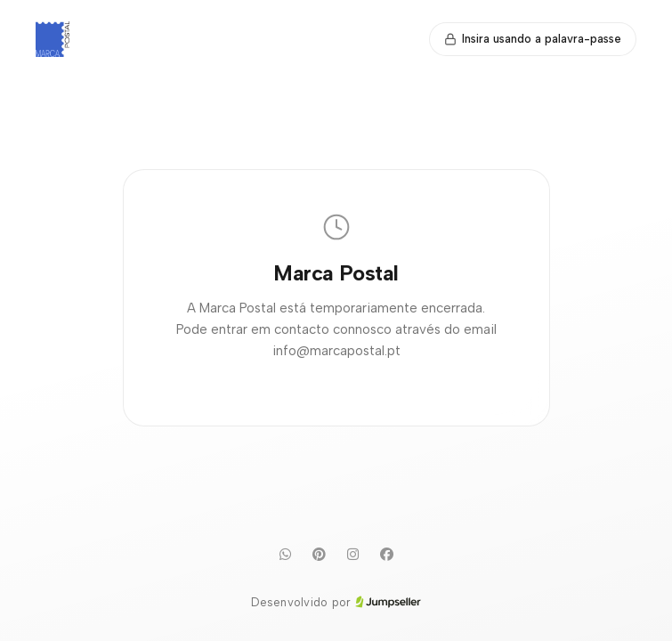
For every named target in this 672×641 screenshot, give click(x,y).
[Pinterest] (320, 555)
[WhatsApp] (286, 555)
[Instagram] (353, 555)
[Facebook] (387, 555)
